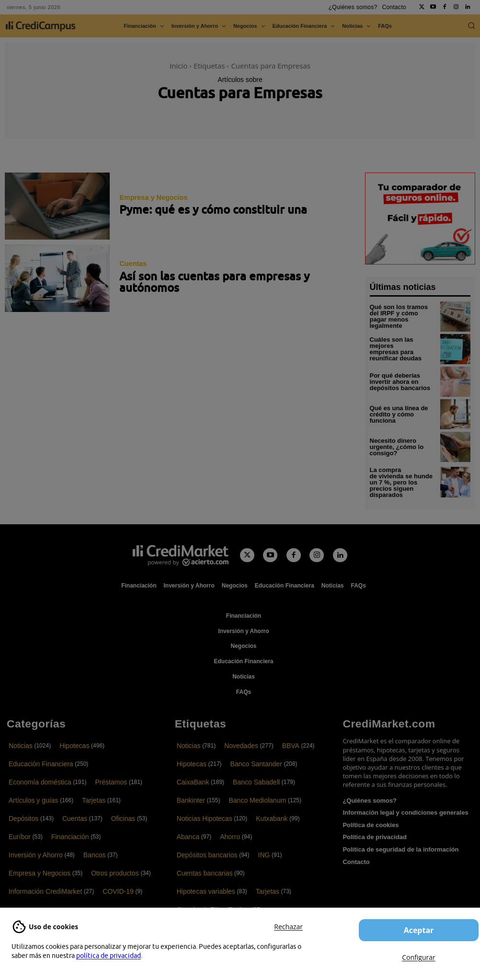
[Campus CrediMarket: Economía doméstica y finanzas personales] (201, 554)
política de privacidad (109, 956)
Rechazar (288, 927)
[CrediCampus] (41, 26)
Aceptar (419, 930)
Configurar (418, 957)
